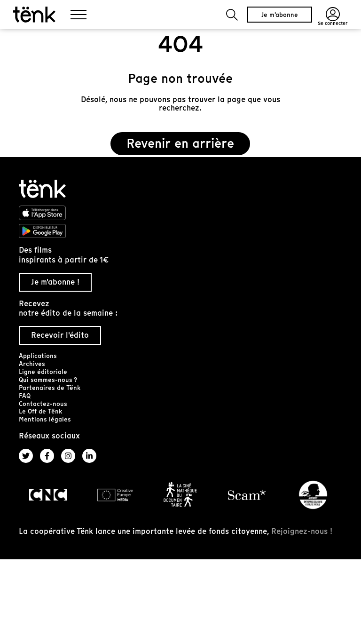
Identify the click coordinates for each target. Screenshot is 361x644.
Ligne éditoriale (43, 372)
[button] (232, 15)
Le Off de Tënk (40, 411)
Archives (32, 364)
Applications (38, 356)
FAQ (25, 396)
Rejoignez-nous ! (302, 531)
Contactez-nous (43, 404)
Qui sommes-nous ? (48, 380)
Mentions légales (45, 419)
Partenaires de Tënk (50, 388)
